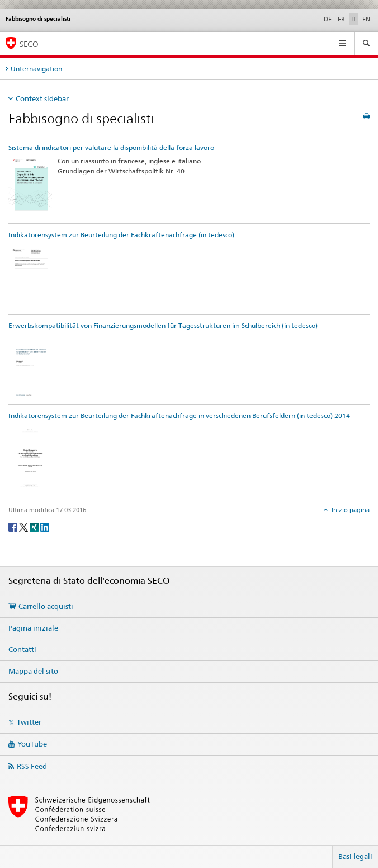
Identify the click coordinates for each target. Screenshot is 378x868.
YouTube (32, 744)
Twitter (29, 722)
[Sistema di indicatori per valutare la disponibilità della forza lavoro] (30, 188)
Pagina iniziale (33, 628)
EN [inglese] (366, 19)
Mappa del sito (33, 671)
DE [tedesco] (328, 19)
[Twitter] (24, 526)
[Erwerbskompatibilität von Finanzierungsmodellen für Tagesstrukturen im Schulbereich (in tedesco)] (30, 367)
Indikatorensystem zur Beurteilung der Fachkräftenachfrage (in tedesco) (121, 235)
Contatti (22, 649)
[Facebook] (14, 526)
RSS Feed (32, 766)
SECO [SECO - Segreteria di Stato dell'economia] (29, 44)
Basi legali (355, 856)
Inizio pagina (350, 510)
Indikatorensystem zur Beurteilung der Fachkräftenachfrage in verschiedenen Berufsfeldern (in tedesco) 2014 (179, 416)
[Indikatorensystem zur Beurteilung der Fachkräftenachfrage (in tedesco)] (30, 277)
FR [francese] (341, 19)
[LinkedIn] (45, 526)
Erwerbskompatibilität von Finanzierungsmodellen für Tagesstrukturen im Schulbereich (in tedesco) (163, 325)
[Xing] (35, 526)
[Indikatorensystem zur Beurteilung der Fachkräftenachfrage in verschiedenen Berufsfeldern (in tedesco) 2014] (30, 458)
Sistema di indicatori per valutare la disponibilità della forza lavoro (111, 147)
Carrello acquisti (46, 606)
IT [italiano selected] (354, 19)
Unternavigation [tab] (36, 69)
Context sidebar (42, 98)
